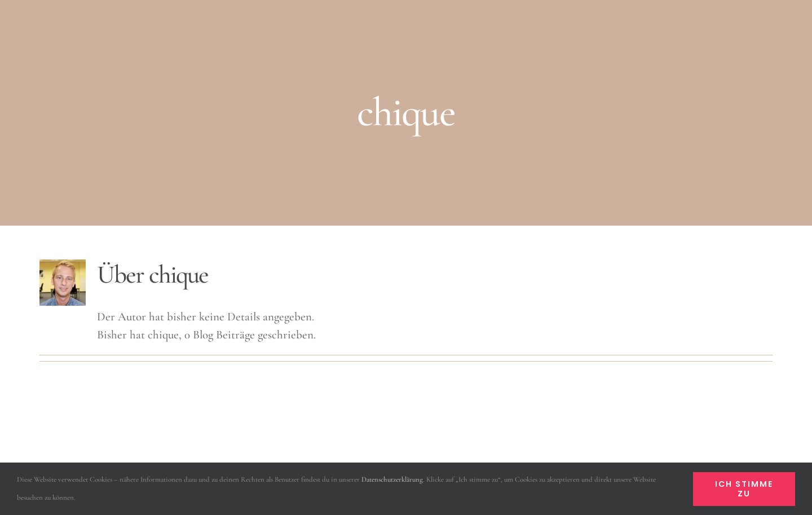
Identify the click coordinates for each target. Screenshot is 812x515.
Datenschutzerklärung (392, 479)
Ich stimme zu (744, 489)
